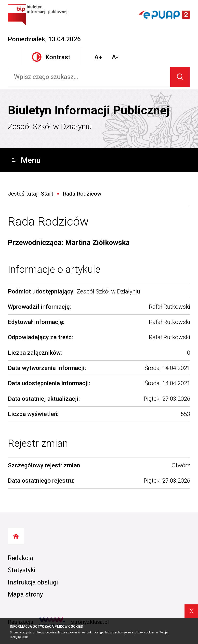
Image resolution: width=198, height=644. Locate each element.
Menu (26, 160)
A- (115, 57)
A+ (98, 57)
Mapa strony (25, 594)
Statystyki (22, 570)
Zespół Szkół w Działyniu (50, 126)
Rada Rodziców (48, 222)
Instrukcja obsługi (33, 582)
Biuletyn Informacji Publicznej (89, 110)
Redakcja (20, 558)
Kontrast (51, 57)
